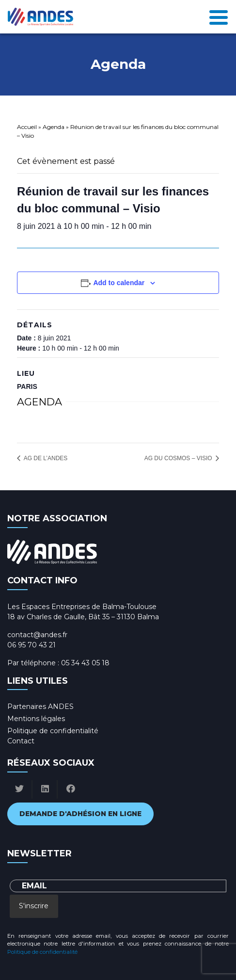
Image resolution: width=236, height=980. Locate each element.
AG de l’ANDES (45, 458)
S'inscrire (34, 906)
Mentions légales (36, 719)
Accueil (27, 127)
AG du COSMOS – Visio (179, 458)
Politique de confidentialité (53, 731)
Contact (21, 741)
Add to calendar (119, 283)
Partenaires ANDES (40, 707)
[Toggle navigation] (219, 17)
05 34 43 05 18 (85, 663)
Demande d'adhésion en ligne (80, 814)
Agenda (54, 127)
